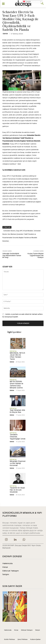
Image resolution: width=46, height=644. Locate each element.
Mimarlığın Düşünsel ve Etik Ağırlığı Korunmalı (18, 463)
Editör (5, 34)
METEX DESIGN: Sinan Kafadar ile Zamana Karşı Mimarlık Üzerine (16, 385)
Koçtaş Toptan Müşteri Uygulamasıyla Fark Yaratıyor (36, 255)
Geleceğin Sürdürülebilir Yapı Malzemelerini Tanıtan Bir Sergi (12, 255)
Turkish (27, 1)
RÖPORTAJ (13, 351)
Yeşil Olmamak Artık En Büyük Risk (17, 411)
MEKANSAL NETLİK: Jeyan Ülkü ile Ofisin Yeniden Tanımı (18, 356)
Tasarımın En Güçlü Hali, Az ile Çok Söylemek (17, 490)
